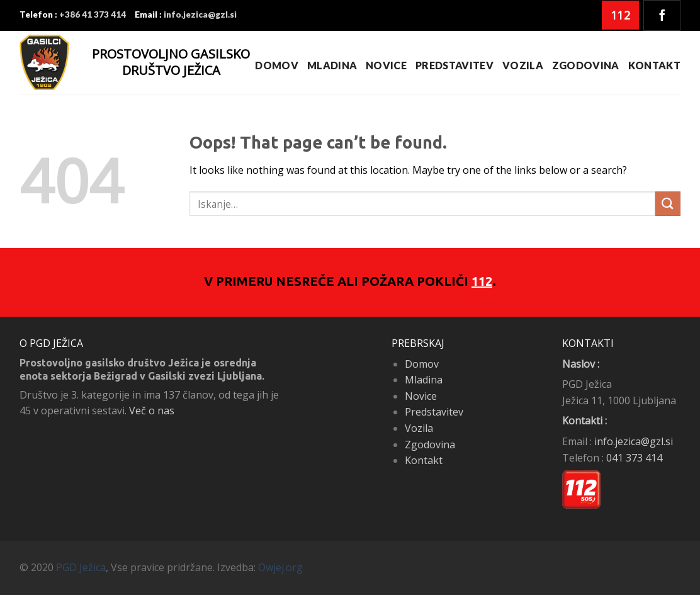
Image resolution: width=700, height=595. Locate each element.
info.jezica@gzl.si (634, 441)
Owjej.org (280, 567)
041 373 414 (634, 458)
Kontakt (654, 65)
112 (482, 281)
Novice (386, 65)
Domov (277, 65)
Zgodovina (586, 65)
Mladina (332, 65)
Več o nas (152, 411)
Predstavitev (454, 65)
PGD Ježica (81, 567)
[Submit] (668, 204)
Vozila (523, 65)
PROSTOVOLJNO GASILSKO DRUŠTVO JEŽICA (171, 62)
